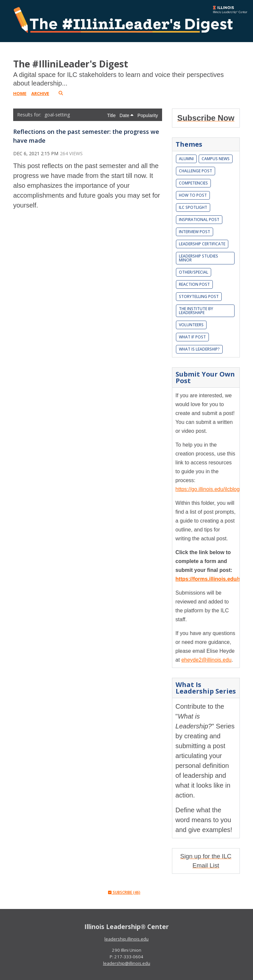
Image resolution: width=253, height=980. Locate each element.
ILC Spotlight (193, 207)
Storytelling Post (199, 296)
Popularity (148, 115)
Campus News (216, 159)
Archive (40, 93)
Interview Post (195, 232)
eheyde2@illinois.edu (206, 660)
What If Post (192, 337)
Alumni (186, 159)
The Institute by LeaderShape (196, 311)
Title (112, 115)
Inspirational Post (199, 220)
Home (20, 93)
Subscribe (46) (124, 892)
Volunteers (191, 325)
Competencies (193, 183)
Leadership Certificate (202, 244)
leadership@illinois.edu (127, 963)
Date (126, 115)
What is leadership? (199, 349)
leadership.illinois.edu (126, 939)
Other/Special (194, 272)
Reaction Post (194, 284)
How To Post (193, 195)
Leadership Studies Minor (198, 258)
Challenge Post (196, 171)
